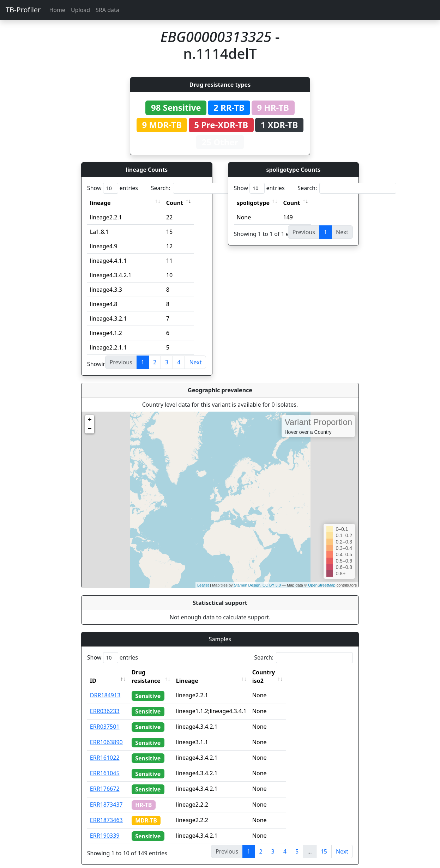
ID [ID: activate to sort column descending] (93, 672)
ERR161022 (105, 749)
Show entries (113, 188)
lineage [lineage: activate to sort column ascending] (100, 203)
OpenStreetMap (322, 585)
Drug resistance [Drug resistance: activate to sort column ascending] (154, 672)
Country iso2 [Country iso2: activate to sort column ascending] (283, 672)
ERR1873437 (106, 796)
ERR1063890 (106, 734)
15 (324, 843)
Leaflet (203, 585)
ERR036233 (105, 703)
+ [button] (90, 420)
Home (57, 10)
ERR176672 (105, 780)
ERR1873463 (106, 812)
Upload (80, 10)
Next (195, 362)
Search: (200, 188)
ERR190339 (105, 827)
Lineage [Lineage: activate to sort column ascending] (201, 672)
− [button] (90, 429)
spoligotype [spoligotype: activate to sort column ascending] (253, 203)
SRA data (107, 10)
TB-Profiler (23, 10)
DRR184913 (105, 687)
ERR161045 (105, 765)
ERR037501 (105, 718)
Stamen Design (247, 585)
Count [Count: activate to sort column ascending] (175, 203)
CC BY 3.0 (272, 585)
